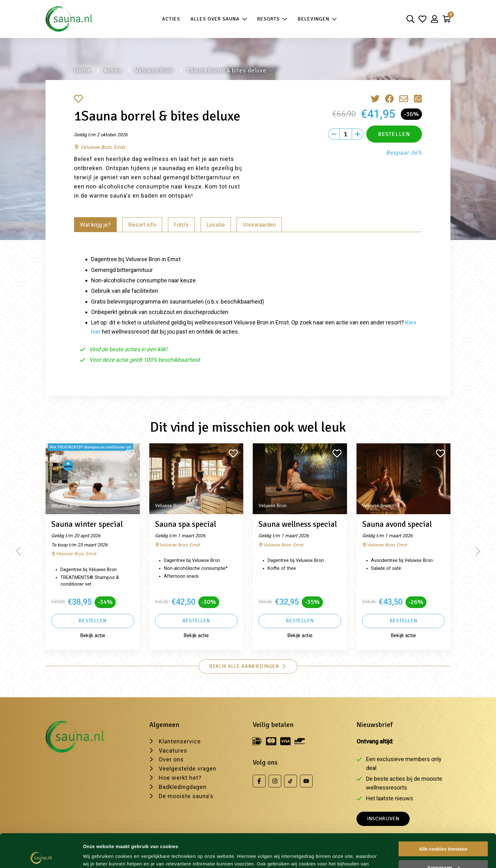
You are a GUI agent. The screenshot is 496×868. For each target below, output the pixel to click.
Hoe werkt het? (180, 778)
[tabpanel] (248, 307)
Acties (171, 19)
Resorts (272, 19)
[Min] (334, 134)
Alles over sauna (219, 19)
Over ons (171, 759)
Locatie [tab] (216, 225)
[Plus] (358, 134)
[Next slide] (478, 551)
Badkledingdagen (183, 787)
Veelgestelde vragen (188, 769)
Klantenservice (180, 741)
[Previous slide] (18, 551)
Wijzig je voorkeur (103, 855)
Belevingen (317, 19)
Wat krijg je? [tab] (95, 225)
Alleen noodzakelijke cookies (443, 852)
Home (82, 70)
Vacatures (173, 751)
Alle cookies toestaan (443, 815)
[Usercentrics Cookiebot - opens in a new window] (41, 856)
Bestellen (93, 621)
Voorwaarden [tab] (259, 225)
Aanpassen (443, 834)
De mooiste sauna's (186, 796)
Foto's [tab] (181, 225)
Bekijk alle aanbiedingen (248, 666)
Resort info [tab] (142, 225)
